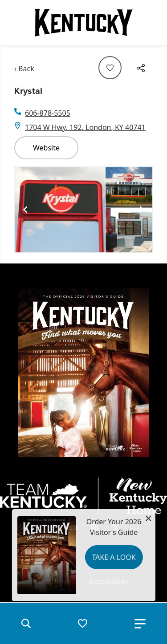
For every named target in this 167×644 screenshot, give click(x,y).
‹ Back (24, 69)
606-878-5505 (48, 113)
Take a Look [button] (114, 557)
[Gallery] (83, 210)
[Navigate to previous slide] (25, 210)
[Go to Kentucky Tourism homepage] (84, 23)
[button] (26, 624)
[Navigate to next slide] (142, 210)
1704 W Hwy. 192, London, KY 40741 (85, 127)
